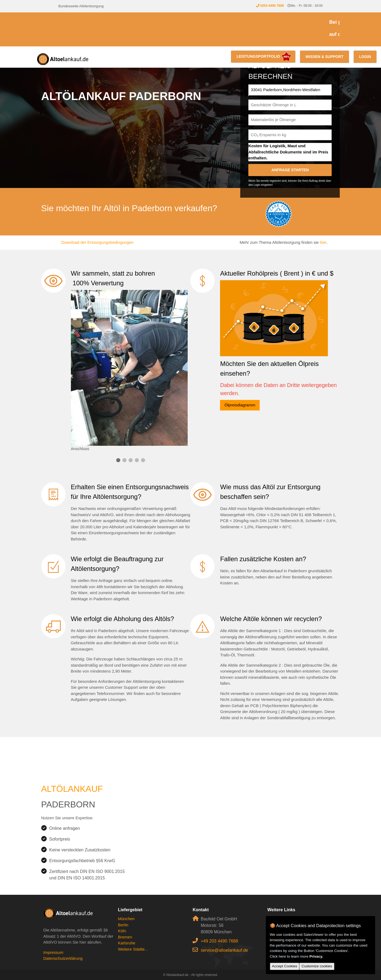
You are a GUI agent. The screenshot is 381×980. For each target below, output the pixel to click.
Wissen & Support (325, 57)
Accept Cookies (285, 966)
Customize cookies (317, 966)
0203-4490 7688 (272, 6)
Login (365, 57)
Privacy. (316, 956)
